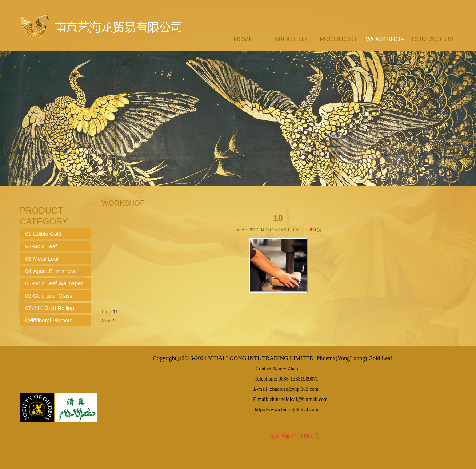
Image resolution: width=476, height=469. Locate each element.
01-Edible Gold (43, 234)
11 (115, 312)
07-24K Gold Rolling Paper (50, 309)
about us (291, 39)
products (338, 39)
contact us (433, 39)
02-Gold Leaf (41, 246)
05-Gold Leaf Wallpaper (54, 283)
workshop (385, 39)
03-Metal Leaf (42, 259)
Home (244, 39)
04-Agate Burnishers (50, 271)
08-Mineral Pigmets (49, 320)
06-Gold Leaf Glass (49, 296)
